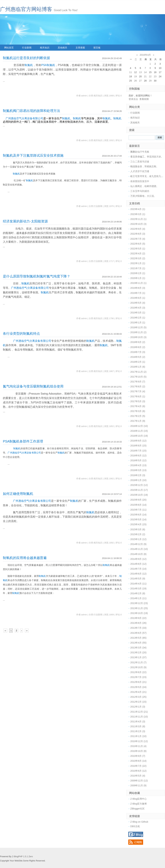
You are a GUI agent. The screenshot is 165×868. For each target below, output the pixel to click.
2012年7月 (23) (138, 677)
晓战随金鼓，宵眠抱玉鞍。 (144, 166)
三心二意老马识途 (140, 162)
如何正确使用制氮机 (18, 494)
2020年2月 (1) (138, 273)
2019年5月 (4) (138, 303)
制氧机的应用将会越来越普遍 (25, 558)
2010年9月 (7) (138, 756)
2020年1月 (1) (138, 278)
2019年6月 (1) (138, 298)
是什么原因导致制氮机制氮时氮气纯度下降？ (37, 276)
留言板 (97, 48)
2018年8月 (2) (138, 347)
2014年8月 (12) (138, 564)
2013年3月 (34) (138, 648)
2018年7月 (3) (138, 352)
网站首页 (9, 48)
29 (150, 81)
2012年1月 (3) (138, 707)
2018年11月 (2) (138, 332)
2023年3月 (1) (138, 214)
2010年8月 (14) (138, 761)
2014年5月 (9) (138, 579)
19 (136, 76)
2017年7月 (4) (138, 391)
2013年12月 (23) (139, 603)
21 (145, 76)
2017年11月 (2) (138, 372)
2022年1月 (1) (138, 263)
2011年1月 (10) (138, 736)
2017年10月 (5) (138, 377)
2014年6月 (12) (138, 574)
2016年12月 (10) (139, 426)
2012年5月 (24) (138, 687)
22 (150, 76)
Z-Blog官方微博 (138, 804)
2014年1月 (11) (138, 598)
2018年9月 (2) (138, 342)
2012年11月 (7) (138, 662)
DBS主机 (135, 826)
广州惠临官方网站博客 (26, 9)
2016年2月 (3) (138, 475)
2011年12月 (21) (139, 712)
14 (145, 72)
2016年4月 (145, 55)
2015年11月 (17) (139, 490)
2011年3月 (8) (138, 726)
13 (140, 72)
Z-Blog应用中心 (138, 799)
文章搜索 (80, 48)
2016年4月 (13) (138, 465)
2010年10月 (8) (138, 751)
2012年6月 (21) (138, 682)
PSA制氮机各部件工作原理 (23, 441)
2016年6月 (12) (138, 456)
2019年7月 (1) (138, 293)
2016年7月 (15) (138, 451)
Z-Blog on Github (139, 822)
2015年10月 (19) (139, 495)
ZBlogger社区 (137, 809)
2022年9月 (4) (138, 229)
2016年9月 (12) (138, 441)
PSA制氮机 (48, 65)
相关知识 (45, 48)
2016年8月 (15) (138, 446)
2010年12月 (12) (139, 741)
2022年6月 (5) (138, 244)
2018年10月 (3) (138, 337)
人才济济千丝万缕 (140, 171)
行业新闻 (27, 48)
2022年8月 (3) (138, 234)
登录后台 (133, 99)
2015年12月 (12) (139, 485)
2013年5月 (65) (138, 638)
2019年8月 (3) (138, 288)
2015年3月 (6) (138, 529)
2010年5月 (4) (138, 776)
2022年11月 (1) (138, 219)
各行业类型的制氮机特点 (21, 333)
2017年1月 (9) (138, 421)
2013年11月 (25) (139, 608)
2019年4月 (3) (138, 308)
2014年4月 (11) (138, 584)
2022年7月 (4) (138, 239)
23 (155, 76)
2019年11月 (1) (138, 283)
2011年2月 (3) (138, 731)
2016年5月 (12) (138, 460)
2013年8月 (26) (138, 623)
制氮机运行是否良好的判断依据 (26, 58)
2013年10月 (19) (139, 613)
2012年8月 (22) (138, 672)
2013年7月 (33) (138, 628)
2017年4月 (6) (138, 406)
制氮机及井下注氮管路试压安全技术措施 (33, 155)
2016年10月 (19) (139, 436)
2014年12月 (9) (138, 544)
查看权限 (144, 99)
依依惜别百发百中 (140, 181)
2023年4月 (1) (138, 209)
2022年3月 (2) (138, 258)
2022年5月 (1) (138, 249)
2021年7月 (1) (138, 268)
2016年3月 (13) (138, 470)
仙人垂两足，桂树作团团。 (144, 186)
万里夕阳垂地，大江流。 (143, 196)
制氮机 (29, 65)
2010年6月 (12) (138, 771)
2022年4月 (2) (138, 253)
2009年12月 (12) (139, 781)
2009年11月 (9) (138, 785)
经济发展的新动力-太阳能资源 (25, 221)
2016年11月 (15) (139, 431)
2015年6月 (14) (138, 515)
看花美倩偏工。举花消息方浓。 (147, 157)
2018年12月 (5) (138, 327)
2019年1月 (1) (138, 323)
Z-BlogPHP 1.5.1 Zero (22, 857)
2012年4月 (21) (138, 692)
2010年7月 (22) (138, 766)
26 (136, 81)
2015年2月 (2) (138, 534)
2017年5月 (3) (138, 401)
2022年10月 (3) (138, 224)
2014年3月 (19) (138, 589)
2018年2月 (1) (138, 362)
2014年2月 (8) (138, 593)
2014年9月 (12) (138, 559)
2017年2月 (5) (138, 416)
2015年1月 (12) (138, 539)
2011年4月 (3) (138, 722)
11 (130, 72)
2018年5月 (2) (138, 357)
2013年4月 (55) (138, 643)
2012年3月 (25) (138, 697)
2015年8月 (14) (138, 505)
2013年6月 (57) (138, 633)
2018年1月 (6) (138, 367)
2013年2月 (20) (138, 652)
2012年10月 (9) (138, 667)
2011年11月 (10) (139, 717)
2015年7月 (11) (138, 510)
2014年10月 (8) (138, 554)
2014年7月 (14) (138, 569)
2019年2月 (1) (138, 318)
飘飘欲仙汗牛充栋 (140, 152)
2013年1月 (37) (138, 657)
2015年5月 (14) (138, 519)
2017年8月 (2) (138, 386)
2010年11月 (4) (138, 746)
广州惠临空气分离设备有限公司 (24, 118)
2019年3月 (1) (138, 313)
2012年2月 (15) (138, 702)
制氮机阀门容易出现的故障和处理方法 (31, 111)
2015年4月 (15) (138, 524)
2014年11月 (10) (139, 549)
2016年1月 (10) (138, 480)
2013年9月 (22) (138, 618)
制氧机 (77, 118)
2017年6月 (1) (138, 396)
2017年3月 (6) (138, 411)
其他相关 (62, 48)
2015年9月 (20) (138, 500)
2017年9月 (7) (138, 382)
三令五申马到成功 (140, 191)
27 (140, 81)
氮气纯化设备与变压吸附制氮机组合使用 (33, 386)
